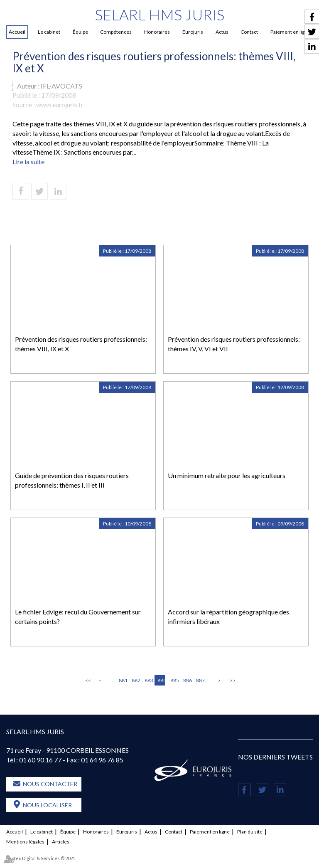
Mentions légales (25, 842)
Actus (222, 32)
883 (148, 680)
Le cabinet (49, 32)
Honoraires (157, 32)
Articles (61, 842)
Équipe (80, 32)
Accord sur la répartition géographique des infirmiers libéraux (228, 616)
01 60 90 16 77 (40, 760)
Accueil (17, 32)
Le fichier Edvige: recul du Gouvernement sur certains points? (78, 616)
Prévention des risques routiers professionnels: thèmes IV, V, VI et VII (234, 344)
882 (135, 680)
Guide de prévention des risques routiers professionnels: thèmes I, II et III (72, 480)
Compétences (116, 32)
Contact (249, 32)
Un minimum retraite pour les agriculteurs (227, 475)
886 (187, 680)
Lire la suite (28, 162)
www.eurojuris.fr (60, 105)
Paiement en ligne (210, 832)
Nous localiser (47, 805)
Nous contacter (50, 784)
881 (123, 680)
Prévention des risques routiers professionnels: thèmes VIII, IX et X (81, 344)
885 (174, 680)
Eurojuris (193, 32)
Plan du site (250, 832)
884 (161, 680)
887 (200, 680)
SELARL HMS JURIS (160, 15)
